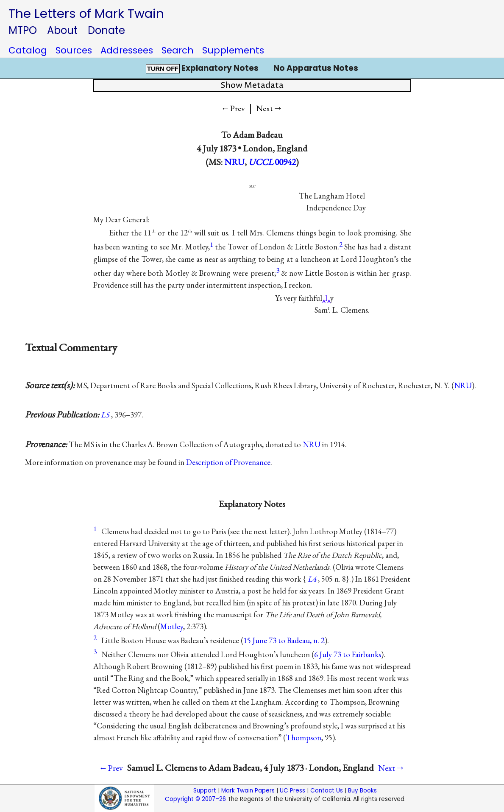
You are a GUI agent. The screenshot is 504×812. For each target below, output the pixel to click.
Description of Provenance (228, 462)
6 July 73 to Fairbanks (348, 654)
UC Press (292, 791)
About (62, 30)
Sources (74, 50)
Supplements (233, 50)
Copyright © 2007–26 (195, 799)
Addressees (127, 50)
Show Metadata (252, 85)
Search (178, 50)
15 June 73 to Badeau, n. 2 (284, 640)
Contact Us (327, 791)
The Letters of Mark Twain (86, 13)
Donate (106, 30)
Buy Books (362, 791)
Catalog (28, 50)
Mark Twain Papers (248, 791)
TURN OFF (163, 69)
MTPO (23, 30)
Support (205, 791)
